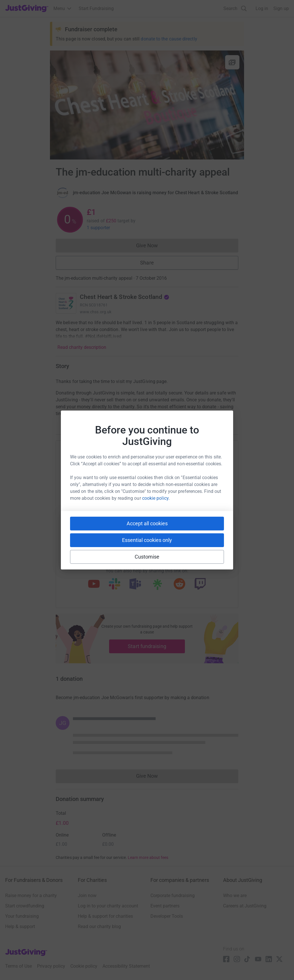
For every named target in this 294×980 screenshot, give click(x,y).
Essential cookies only (147, 540)
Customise (147, 557)
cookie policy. (156, 498)
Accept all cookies (147, 523)
